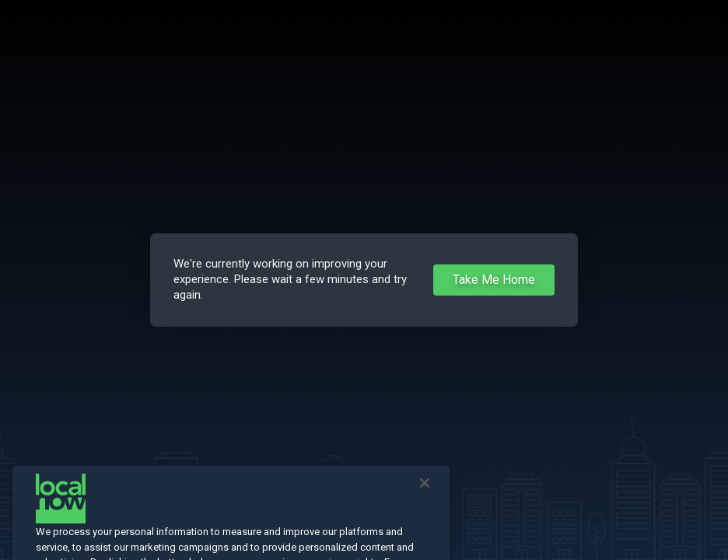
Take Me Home (494, 280)
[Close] (425, 491)
